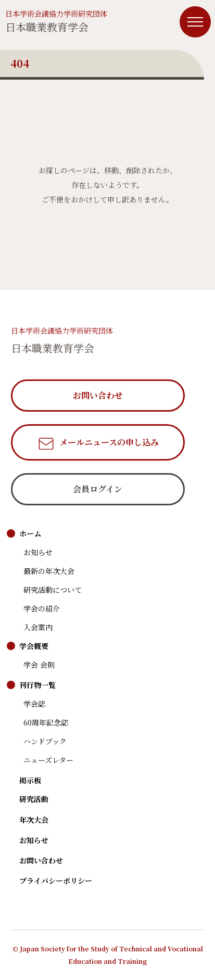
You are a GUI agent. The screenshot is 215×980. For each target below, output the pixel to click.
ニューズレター (48, 760)
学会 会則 (39, 665)
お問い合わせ (41, 860)
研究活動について (53, 590)
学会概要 (34, 646)
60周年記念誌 (46, 722)
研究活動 (34, 799)
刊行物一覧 (37, 685)
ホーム (30, 533)
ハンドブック (45, 741)
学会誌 (34, 704)
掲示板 (30, 780)
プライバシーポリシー (56, 881)
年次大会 (34, 820)
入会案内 (38, 627)
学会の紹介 (42, 608)
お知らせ (38, 552)
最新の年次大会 (49, 571)
